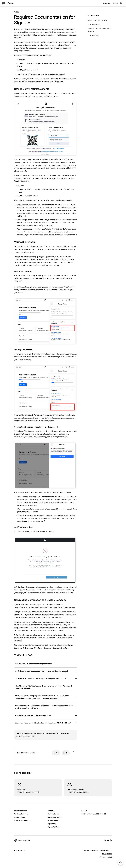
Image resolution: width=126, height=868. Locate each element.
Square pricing (19, 817)
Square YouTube (54, 827)
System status (53, 820)
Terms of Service (106, 857)
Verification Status (94, 24)
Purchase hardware (21, 814)
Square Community (55, 817)
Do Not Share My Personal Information (98, 851)
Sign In (115, 3)
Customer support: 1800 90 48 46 (94, 814)
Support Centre (53, 814)
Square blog (52, 824)
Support (12, 3)
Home (18, 12)
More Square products (22, 820)
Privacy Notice (107, 854)
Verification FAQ (93, 35)
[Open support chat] (120, 862)
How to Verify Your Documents (98, 20)
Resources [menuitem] (107, 3)
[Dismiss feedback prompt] (73, 752)
